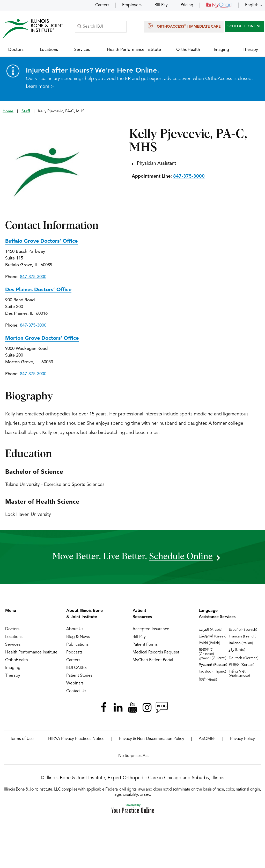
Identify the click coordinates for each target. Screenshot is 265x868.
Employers (132, 5)
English (252, 5)
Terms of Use (22, 739)
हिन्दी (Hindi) (208, 680)
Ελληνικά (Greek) (213, 637)
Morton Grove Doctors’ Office (42, 339)
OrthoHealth (17, 660)
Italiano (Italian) (241, 643)
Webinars (75, 684)
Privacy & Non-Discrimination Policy (152, 739)
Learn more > (40, 87)
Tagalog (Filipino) (212, 672)
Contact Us (76, 691)
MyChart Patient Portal (153, 660)
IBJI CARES (76, 668)
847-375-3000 (189, 177)
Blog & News (78, 637)
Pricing (187, 5)
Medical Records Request (156, 653)
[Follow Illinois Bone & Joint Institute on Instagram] (147, 708)
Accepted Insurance (151, 629)
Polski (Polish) (209, 643)
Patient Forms (145, 645)
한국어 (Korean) (242, 665)
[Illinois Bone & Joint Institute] (33, 29)
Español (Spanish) (243, 630)
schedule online (181, 557)
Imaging (13, 668)
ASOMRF (207, 739)
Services (13, 645)
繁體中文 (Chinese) (206, 652)
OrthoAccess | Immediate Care (184, 26)
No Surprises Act (134, 756)
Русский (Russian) (213, 665)
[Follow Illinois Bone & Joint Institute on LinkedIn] (118, 708)
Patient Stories (79, 676)
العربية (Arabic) (211, 630)
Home (8, 112)
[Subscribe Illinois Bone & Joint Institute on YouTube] (132, 708)
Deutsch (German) (244, 658)
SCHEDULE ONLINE (245, 26)
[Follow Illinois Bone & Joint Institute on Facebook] (104, 708)
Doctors (12, 629)
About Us (75, 629)
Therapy (13, 676)
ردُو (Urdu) (237, 650)
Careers (102, 5)
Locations (14, 637)
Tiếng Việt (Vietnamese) (239, 674)
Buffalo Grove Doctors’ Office (41, 242)
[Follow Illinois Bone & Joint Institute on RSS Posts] (161, 708)
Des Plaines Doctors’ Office (38, 290)
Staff (26, 112)
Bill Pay (161, 5)
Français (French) (243, 637)
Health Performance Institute (31, 653)
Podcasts (74, 653)
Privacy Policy (242, 739)
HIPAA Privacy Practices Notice (76, 739)
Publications (77, 645)
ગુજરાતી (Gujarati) (213, 658)
